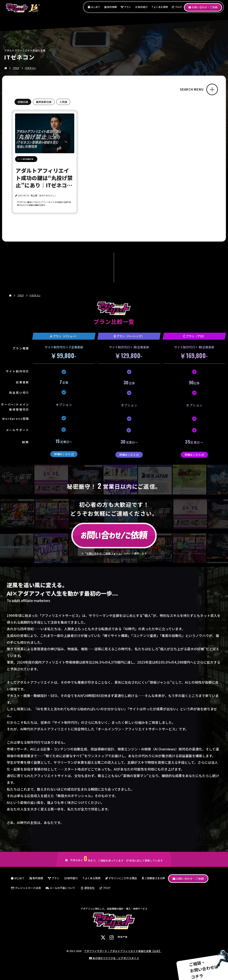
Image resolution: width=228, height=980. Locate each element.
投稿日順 (23, 102)
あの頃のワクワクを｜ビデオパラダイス (116, 958)
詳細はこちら (64, 454)
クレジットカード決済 (26, 888)
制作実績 (111, 7)
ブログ (177, 7)
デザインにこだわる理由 (121, 878)
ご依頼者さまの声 (153, 878)
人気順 (63, 102)
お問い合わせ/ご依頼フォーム (104, 554)
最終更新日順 (44, 102)
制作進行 (141, 7)
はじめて (94, 7)
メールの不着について (61, 888)
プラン (126, 7)
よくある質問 (160, 7)
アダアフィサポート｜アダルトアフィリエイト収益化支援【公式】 (123, 951)
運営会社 (87, 888)
